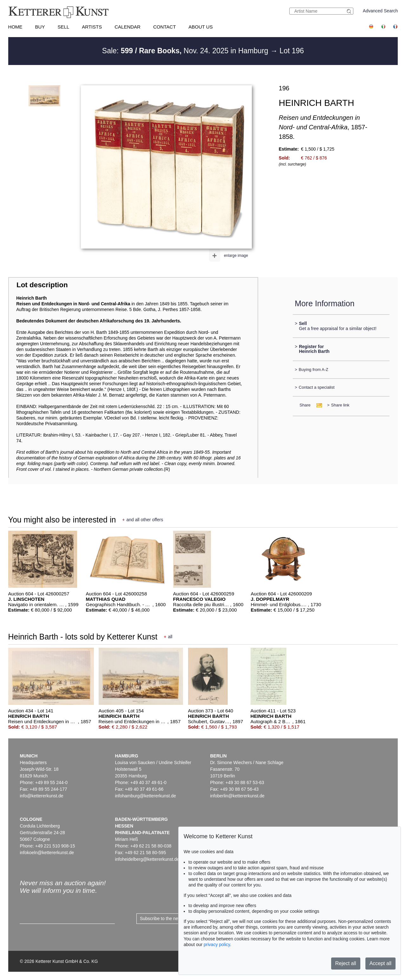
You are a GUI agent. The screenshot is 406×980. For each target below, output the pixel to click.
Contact (164, 27)
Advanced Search (380, 11)
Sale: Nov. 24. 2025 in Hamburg (186, 51)
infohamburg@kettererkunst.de (145, 796)
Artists (92, 27)
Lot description (42, 285)
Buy (40, 27)
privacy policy (217, 944)
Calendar (128, 27)
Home (15, 27)
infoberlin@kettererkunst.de (237, 796)
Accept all (380, 963)
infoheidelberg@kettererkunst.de (147, 859)
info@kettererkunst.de (41, 796)
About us (200, 27)
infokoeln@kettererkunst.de (47, 853)
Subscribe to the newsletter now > (173, 918)
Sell (63, 27)
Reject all (346, 963)
